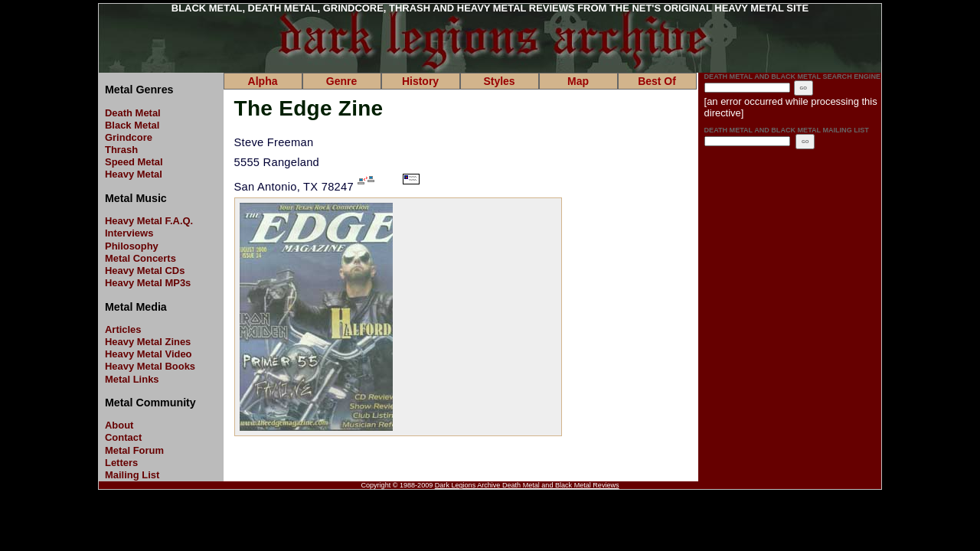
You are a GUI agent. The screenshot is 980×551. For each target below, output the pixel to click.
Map (578, 81)
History (420, 81)
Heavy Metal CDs (145, 271)
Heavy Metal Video (149, 354)
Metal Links (132, 379)
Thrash (121, 150)
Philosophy (132, 246)
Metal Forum (134, 450)
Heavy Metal (134, 174)
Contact (123, 437)
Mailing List (132, 475)
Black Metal (132, 125)
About (119, 425)
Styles (499, 81)
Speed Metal (134, 162)
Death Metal (133, 113)
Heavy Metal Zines (148, 342)
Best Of (657, 81)
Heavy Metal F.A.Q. (149, 221)
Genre (341, 81)
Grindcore (129, 137)
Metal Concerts (140, 258)
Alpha (263, 81)
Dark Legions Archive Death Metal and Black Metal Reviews (527, 485)
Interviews (129, 233)
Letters (121, 463)
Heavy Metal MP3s (148, 283)
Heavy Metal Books (150, 366)
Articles (123, 329)
